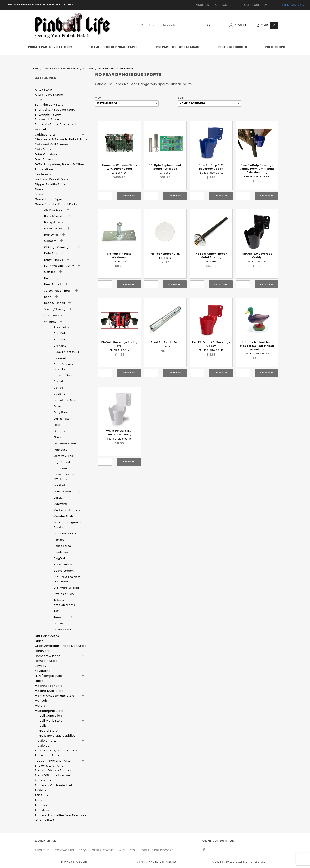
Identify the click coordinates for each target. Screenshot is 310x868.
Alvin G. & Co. (54, 210)
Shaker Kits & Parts (49, 766)
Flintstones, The (65, 443)
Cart (267, 25)
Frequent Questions (254, 5)
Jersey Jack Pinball (58, 291)
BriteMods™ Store (48, 115)
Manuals (41, 701)
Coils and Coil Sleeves (52, 144)
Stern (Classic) (55, 309)
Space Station (64, 571)
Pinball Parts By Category (50, 47)
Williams (51, 322)
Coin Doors (43, 149)
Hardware (42, 651)
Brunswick (52, 235)
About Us (202, 5)
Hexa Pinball (53, 284)
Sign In (238, 25)
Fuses (39, 194)
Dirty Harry (61, 412)
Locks (39, 681)
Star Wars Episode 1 (68, 588)
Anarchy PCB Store (49, 95)
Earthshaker (62, 419)
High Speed (62, 462)
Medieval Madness (67, 510)
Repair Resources (232, 47)
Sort (181, 98)
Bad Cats (60, 333)
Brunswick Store (47, 119)
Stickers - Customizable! (53, 785)
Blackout (60, 358)
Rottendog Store (47, 755)
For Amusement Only (60, 266)
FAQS (83, 850)
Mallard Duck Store (49, 691)
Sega (48, 297)
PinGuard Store (46, 731)
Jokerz (58, 498)
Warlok (59, 623)
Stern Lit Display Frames (53, 770)
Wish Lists (127, 850)
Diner (58, 406)
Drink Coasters (46, 154)
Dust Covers (44, 159)
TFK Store (42, 795)
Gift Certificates (47, 636)
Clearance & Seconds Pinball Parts (61, 139)
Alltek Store (43, 90)
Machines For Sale (49, 686)
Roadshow (61, 552)
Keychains (43, 671)
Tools (39, 800)
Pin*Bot (59, 540)
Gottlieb (50, 272)
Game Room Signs (49, 199)
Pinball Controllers (49, 716)
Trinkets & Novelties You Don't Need (62, 815)
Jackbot (60, 485)
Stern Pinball (54, 315)
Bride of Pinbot (64, 375)
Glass (39, 641)
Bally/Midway (54, 222)
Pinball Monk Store (49, 721)
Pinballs (41, 726)
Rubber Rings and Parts (53, 761)
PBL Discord (275, 47)
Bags (39, 99)
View (98, 98)
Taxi (57, 611)
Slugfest (60, 558)
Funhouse (61, 450)
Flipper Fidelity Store (50, 184)
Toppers (41, 805)
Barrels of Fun (54, 229)
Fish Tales (61, 431)
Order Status (103, 850)
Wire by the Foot (47, 820)
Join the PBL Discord (157, 850)
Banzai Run (62, 340)
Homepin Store (46, 661)
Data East (52, 253)
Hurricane (61, 468)
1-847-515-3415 (293, 5)
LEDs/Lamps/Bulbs (49, 676)
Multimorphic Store (49, 711)
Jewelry (41, 666)
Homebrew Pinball (49, 656)
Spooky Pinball (55, 303)
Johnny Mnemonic (67, 491)
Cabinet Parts (45, 135)
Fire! (57, 425)
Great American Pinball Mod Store (61, 646)
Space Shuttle (64, 564)
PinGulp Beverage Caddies (55, 736)
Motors (40, 706)
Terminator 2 (63, 617)
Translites (42, 810)
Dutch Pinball (54, 260)
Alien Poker (62, 327)
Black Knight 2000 (66, 352)
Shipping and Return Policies (157, 862)
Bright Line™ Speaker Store (55, 110)
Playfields (42, 746)
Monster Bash (63, 516)
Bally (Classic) (55, 216)
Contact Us (224, 5)
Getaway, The (63, 456)
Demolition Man (65, 400)
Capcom (51, 241)
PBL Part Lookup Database (178, 47)
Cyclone (60, 394)
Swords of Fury (64, 594)
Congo (59, 388)
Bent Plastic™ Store (49, 105)
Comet (59, 381)
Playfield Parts (46, 741)
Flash (58, 437)
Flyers (39, 189)
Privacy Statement (74, 862)
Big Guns (60, 346)
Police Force (62, 546)
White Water (62, 630)
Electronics (43, 174)
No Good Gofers (65, 533)
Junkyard (60, 504)
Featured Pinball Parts (52, 179)
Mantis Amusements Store (55, 696)
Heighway (52, 278)
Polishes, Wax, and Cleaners (56, 750)
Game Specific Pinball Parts (114, 47)
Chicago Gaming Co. (60, 247)
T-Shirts (41, 790)
